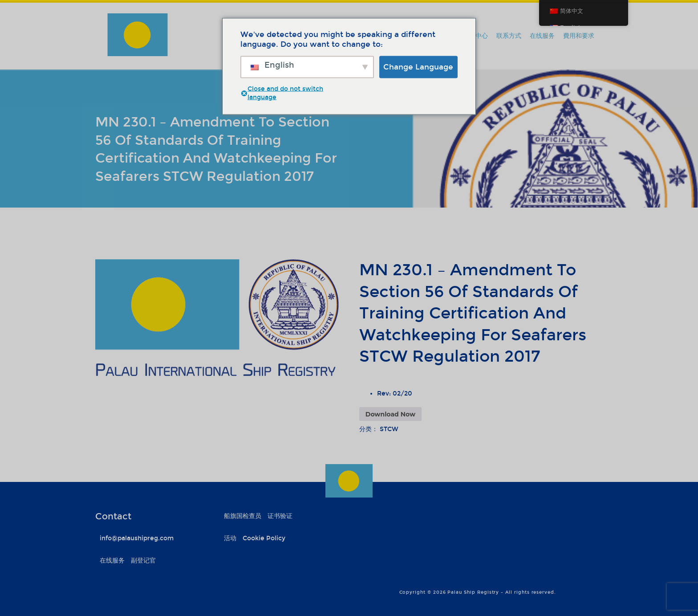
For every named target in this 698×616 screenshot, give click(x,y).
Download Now (390, 414)
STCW (389, 429)
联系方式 (509, 36)
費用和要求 (579, 36)
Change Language (418, 67)
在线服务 (542, 36)
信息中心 (475, 36)
